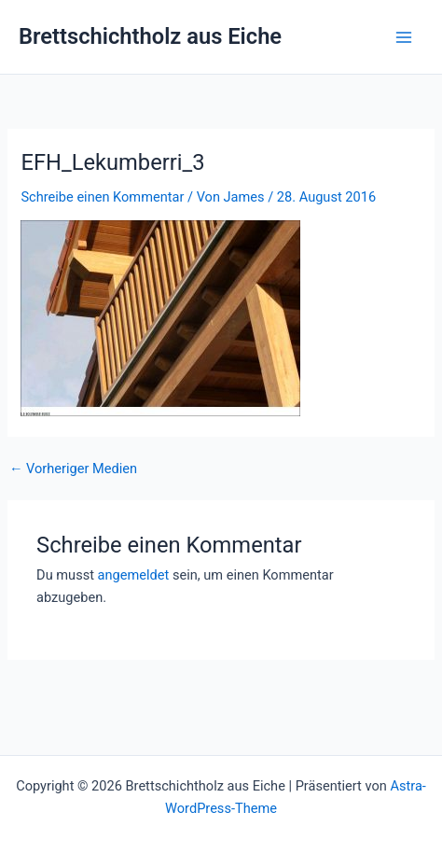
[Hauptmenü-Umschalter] (404, 37)
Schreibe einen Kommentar (102, 197)
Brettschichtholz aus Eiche (150, 36)
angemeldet (134, 575)
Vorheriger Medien (73, 469)
